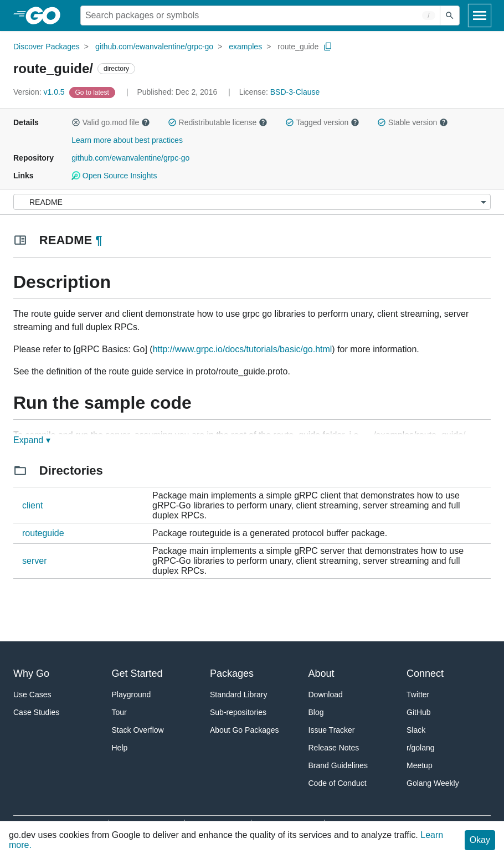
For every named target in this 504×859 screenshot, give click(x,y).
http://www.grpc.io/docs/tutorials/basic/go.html (243, 349)
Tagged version (322, 122)
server (34, 561)
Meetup (420, 765)
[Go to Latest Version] (93, 92)
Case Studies (36, 712)
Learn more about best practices (127, 140)
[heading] (47, 16)
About (322, 673)
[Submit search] (450, 16)
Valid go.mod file (111, 122)
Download (326, 695)
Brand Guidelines (338, 765)
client (32, 505)
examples (245, 47)
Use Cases (32, 695)
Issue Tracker (332, 730)
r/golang (421, 748)
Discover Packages (47, 47)
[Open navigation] (480, 16)
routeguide (43, 533)
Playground (132, 695)
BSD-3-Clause (295, 92)
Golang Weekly (433, 783)
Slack (416, 730)
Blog (316, 712)
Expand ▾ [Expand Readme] (32, 440)
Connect (425, 673)
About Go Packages (245, 730)
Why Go (31, 673)
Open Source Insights (114, 176)
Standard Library (239, 695)
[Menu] (252, 202)
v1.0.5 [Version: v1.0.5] (40, 92)
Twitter (418, 695)
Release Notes (334, 748)
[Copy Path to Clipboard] (328, 47)
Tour (119, 712)
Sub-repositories (238, 712)
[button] (76, 122)
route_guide (298, 47)
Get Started (137, 673)
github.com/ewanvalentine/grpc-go (154, 47)
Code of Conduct (338, 783)
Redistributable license (218, 122)
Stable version (413, 122)
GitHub (419, 712)
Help (120, 748)
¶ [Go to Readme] (99, 240)
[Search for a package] (260, 16)
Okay (480, 840)
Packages (232, 673)
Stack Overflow (138, 730)
